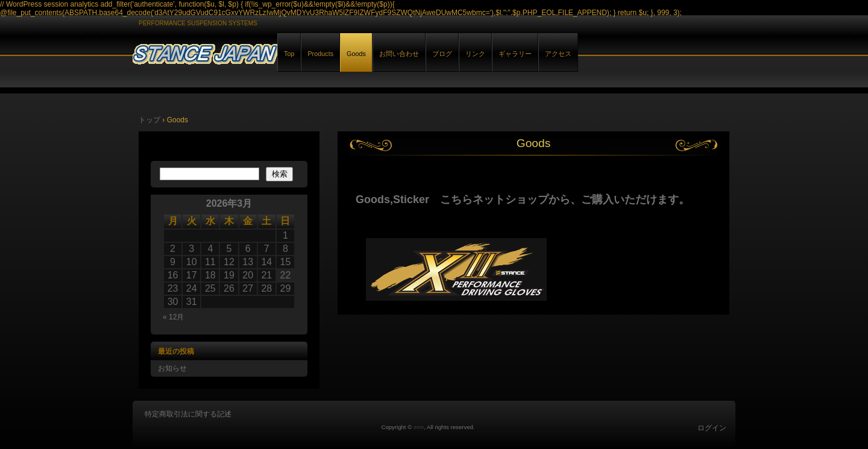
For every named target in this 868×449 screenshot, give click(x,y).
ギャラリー (515, 54)
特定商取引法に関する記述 (188, 414)
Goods (356, 54)
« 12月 (173, 317)
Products (320, 54)
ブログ (442, 54)
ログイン (712, 428)
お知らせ (172, 368)
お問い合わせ (399, 54)
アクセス (558, 54)
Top (289, 54)
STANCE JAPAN (271, 52)
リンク (475, 54)
